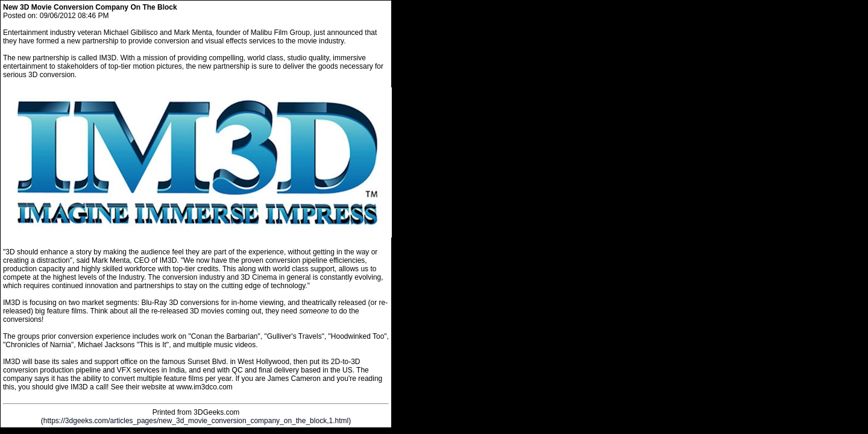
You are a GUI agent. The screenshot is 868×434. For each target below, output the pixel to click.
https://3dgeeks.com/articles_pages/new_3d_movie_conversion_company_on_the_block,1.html (196, 421)
